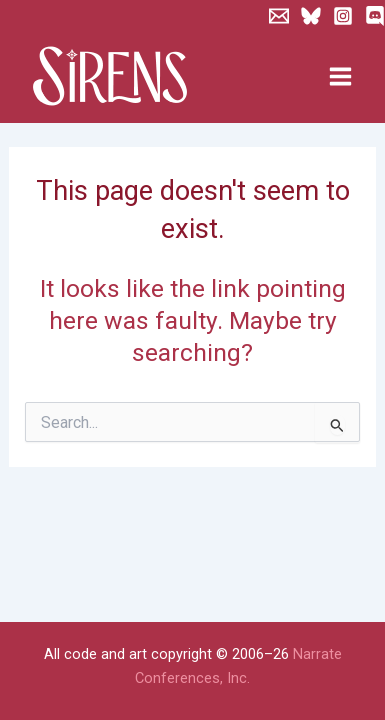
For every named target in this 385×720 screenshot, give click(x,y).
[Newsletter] (279, 16)
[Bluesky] (311, 16)
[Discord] (375, 16)
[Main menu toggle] (340, 77)
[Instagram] (343, 16)
